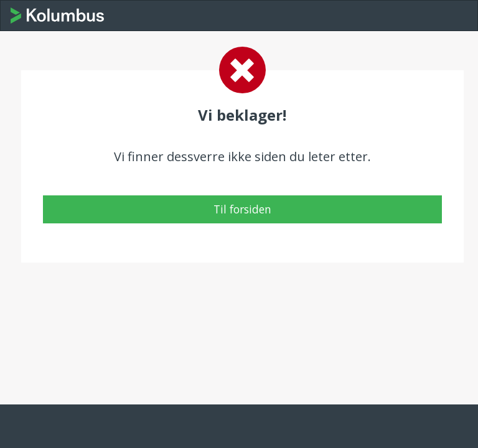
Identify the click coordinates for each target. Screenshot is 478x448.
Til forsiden (242, 209)
